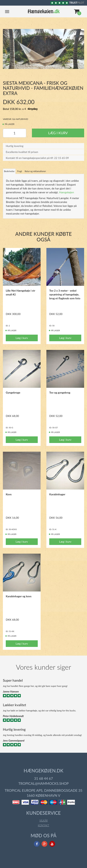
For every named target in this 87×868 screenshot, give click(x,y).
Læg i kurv (58, 129)
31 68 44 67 (43, 775)
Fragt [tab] (20, 167)
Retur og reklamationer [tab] (35, 167)
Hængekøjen (67, 188)
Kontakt (44, 821)
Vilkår (43, 817)
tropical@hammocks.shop (43, 780)
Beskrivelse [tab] (9, 167)
